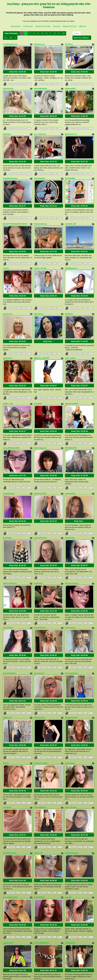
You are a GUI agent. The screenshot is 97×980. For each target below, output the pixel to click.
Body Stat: (18, 70)
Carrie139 (7, 769)
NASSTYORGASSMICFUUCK (15, 215)
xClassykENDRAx (41, 898)
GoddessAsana (71, 812)
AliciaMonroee (71, 257)
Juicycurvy (8, 300)
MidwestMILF (70, 86)
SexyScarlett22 (40, 471)
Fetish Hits (50, 976)
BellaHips (7, 130)
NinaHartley (70, 513)
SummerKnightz (41, 727)
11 (6, 38)
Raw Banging (16, 26)
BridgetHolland (71, 684)
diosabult (38, 386)
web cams (78, 958)
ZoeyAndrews (40, 598)
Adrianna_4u (39, 44)
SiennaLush (39, 642)
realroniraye (70, 727)
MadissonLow (71, 130)
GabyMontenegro (10, 172)
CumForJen (8, 598)
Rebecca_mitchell (41, 342)
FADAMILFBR (71, 428)
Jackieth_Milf (70, 215)
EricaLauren (70, 598)
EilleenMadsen (40, 769)
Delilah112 (7, 684)
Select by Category (82, 38)
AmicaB (68, 854)
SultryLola (38, 812)
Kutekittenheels (10, 812)
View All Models (11, 33)
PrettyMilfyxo (40, 854)
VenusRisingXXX (10, 854)
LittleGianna (70, 898)
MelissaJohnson (10, 556)
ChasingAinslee (72, 642)
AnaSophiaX (70, 471)
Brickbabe (7, 513)
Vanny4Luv (39, 300)
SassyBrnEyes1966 (11, 428)
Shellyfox (69, 44)
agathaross (8, 342)
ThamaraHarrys (40, 215)
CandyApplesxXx (10, 44)
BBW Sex (83, 26)
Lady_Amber (70, 342)
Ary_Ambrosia (40, 130)
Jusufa (6, 257)
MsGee (6, 727)
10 (64, 33)
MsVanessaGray (72, 556)
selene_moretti (40, 257)
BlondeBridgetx (41, 86)
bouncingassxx (40, 428)
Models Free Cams (70, 26)
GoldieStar (38, 556)
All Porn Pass (28, 26)
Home (77, 33)
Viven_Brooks (71, 769)
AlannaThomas (40, 513)
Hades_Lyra (8, 386)
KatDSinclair (8, 86)
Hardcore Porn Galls (43, 26)
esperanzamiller (72, 386)
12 (11, 38)
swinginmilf (8, 898)
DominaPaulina (9, 642)
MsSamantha (39, 684)
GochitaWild (70, 172)
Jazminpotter (39, 172)
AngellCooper (9, 471)
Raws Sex (57, 26)
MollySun (69, 300)
